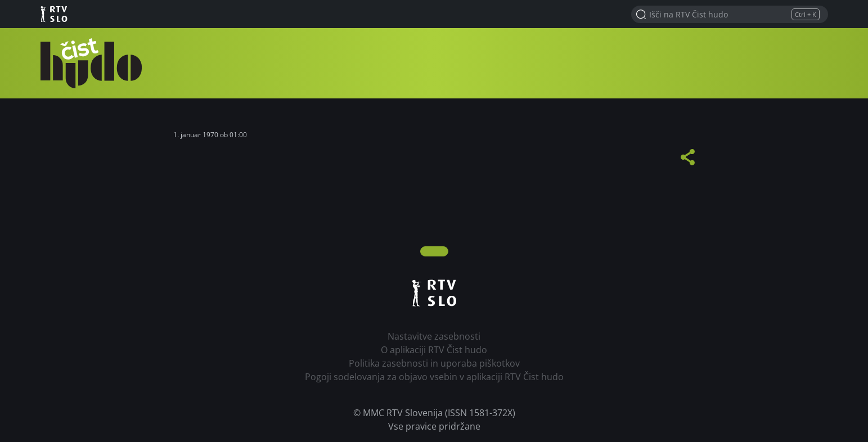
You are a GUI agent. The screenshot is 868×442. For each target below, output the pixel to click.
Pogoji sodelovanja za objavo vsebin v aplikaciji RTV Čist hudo (434, 377)
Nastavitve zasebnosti (434, 336)
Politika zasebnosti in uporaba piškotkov (434, 363)
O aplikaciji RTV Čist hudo (434, 350)
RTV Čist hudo (91, 63)
